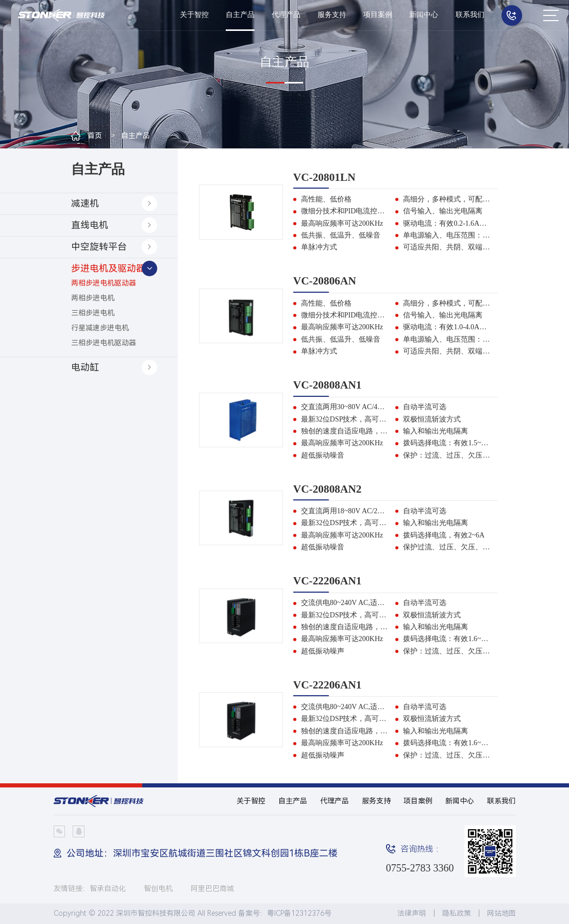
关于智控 (194, 15)
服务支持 (332, 15)
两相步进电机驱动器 (104, 283)
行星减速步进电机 (100, 328)
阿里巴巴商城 (212, 888)
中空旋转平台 (99, 247)
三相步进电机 (93, 313)
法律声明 (412, 913)
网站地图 (501, 913)
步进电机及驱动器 (108, 268)
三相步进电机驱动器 (104, 343)
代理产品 (286, 15)
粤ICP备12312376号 (299, 913)
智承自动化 (108, 888)
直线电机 (90, 225)
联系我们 (470, 15)
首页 (95, 136)
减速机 (85, 203)
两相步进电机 (93, 298)
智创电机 (158, 888)
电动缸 (85, 367)
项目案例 (378, 15)
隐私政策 (457, 913)
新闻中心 (424, 15)
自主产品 (240, 15)
